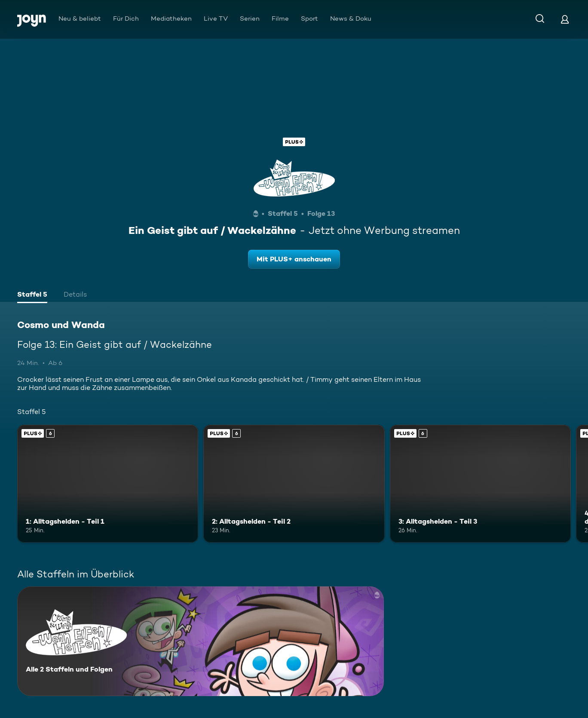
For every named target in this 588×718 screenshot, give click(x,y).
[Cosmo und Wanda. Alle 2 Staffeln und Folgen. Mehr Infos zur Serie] (201, 641)
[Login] (565, 19)
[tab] (32, 295)
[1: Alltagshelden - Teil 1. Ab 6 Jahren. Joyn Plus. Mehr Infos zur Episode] (108, 484)
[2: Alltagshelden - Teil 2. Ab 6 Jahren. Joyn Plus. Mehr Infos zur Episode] (294, 484)
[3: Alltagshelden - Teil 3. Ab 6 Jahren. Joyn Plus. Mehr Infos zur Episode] (480, 484)
